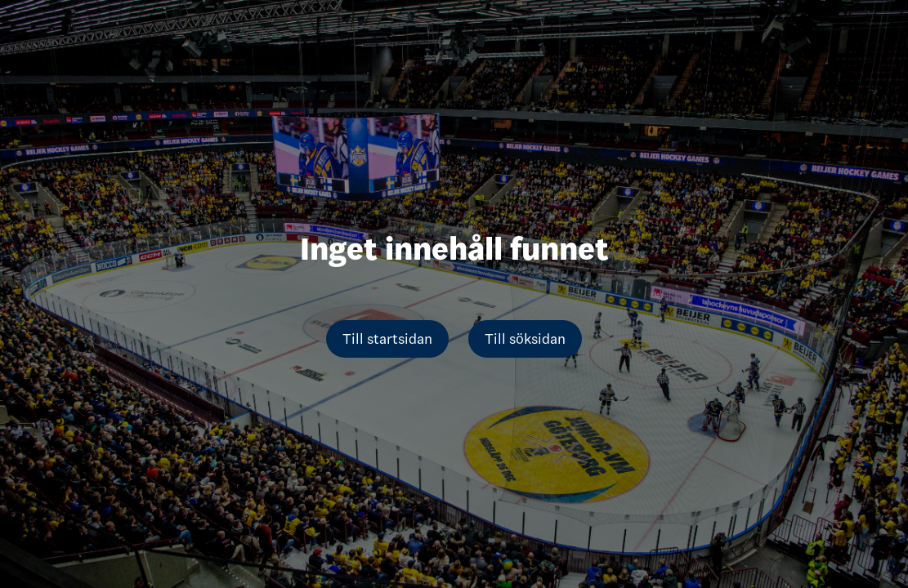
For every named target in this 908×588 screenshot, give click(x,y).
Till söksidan (525, 339)
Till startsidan (387, 339)
